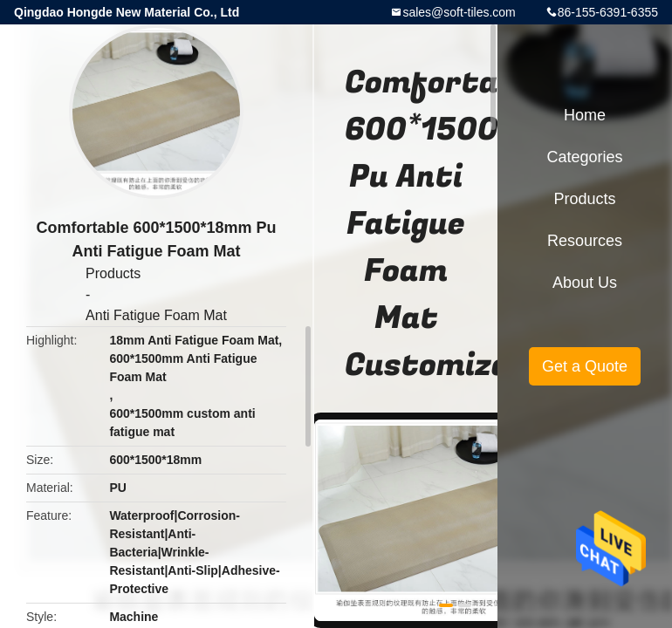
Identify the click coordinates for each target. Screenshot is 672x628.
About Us (585, 283)
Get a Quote (585, 366)
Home (585, 115)
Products (113, 273)
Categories (584, 157)
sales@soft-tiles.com (459, 12)
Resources (585, 241)
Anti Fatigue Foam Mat (156, 315)
